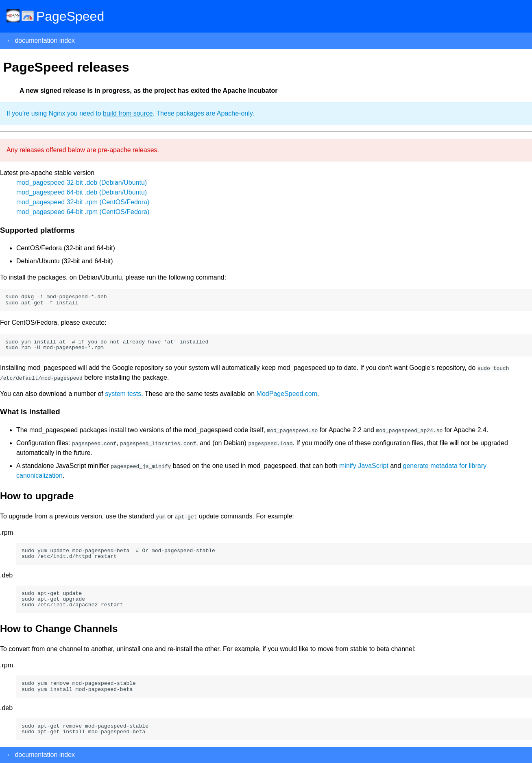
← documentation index (41, 40)
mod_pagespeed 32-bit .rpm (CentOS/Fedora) (83, 202)
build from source (128, 113)
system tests (123, 394)
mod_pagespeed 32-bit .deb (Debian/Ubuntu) (82, 183)
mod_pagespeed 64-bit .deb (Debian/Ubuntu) (82, 192)
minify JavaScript (364, 466)
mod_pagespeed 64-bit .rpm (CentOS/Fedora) (83, 212)
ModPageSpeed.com (287, 394)
